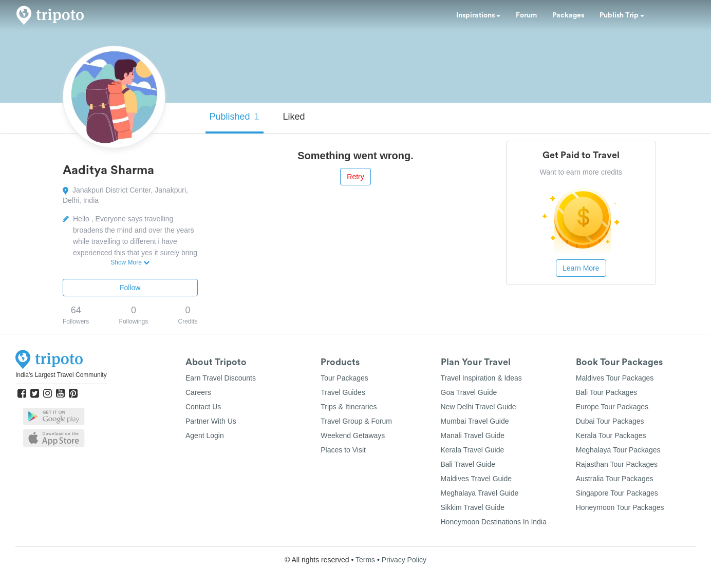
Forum (526, 15)
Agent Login (205, 435)
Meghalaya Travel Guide (480, 493)
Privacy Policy (404, 560)
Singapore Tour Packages (617, 493)
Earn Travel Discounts (221, 378)
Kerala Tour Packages (611, 435)
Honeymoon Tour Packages (620, 507)
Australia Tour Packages (615, 479)
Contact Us (203, 407)
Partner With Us (211, 421)
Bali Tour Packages (607, 392)
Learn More (581, 268)
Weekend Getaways (353, 435)
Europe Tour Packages (612, 407)
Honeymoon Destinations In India (494, 522)
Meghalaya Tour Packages (618, 450)
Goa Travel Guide (469, 392)
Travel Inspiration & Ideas (481, 378)
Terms (365, 560)
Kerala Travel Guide (473, 450)
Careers (198, 392)
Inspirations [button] (478, 15)
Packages (568, 15)
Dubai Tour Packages (610, 421)
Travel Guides (343, 392)
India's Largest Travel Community (61, 375)
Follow (130, 288)
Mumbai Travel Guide (475, 421)
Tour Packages (344, 378)
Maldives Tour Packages (615, 378)
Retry (355, 177)
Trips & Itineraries (349, 407)
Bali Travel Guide (468, 464)
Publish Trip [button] (622, 15)
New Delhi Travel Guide (479, 407)
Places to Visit (343, 450)
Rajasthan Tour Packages (617, 464)
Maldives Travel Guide (476, 479)
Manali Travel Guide (473, 435)
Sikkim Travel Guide (473, 507)
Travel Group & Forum (356, 421)
